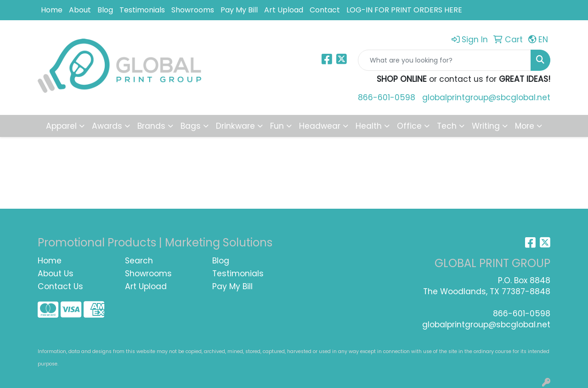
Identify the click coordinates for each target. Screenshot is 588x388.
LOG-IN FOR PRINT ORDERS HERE (404, 10)
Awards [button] (107, 126)
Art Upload (284, 10)
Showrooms (193, 10)
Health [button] (369, 126)
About (80, 10)
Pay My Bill (239, 10)
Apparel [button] (61, 126)
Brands (151, 126)
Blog (105, 10)
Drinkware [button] (235, 126)
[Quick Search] (444, 60)
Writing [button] (486, 126)
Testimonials (142, 10)
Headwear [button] (320, 126)
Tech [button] (447, 126)
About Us (56, 274)
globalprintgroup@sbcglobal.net (486, 97)
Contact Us (60, 286)
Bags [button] (191, 126)
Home (52, 10)
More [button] (525, 126)
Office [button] (409, 126)
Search (139, 261)
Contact (325, 10)
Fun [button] (277, 126)
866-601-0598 (387, 97)
